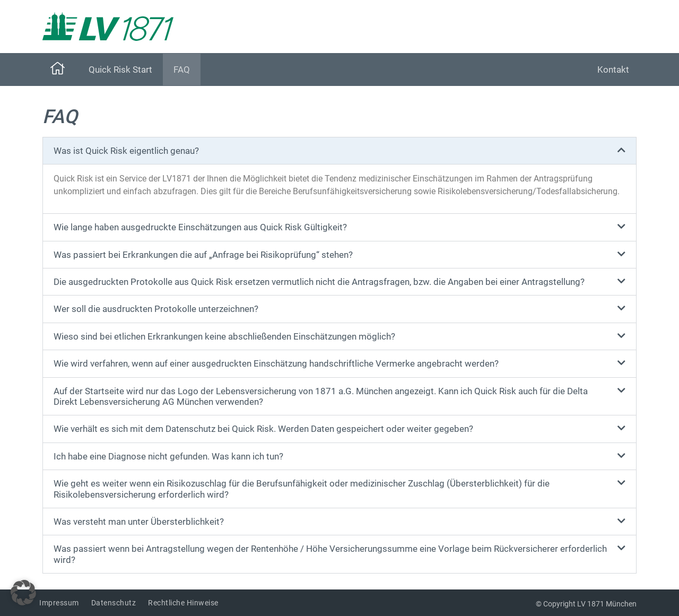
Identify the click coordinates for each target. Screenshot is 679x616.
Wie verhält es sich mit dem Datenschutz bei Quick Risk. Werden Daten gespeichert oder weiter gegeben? (263, 429)
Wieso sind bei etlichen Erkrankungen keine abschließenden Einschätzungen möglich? (224, 336)
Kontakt (613, 70)
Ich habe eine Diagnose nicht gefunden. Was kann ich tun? (168, 456)
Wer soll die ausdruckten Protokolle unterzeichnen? (156, 309)
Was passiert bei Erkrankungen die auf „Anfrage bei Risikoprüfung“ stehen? (203, 255)
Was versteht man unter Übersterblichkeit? (139, 522)
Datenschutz (114, 603)
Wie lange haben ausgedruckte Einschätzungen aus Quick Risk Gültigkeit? (200, 227)
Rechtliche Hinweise (183, 603)
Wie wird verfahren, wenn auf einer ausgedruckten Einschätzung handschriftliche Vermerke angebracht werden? (276, 363)
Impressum (59, 603)
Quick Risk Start (120, 70)
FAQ (182, 70)
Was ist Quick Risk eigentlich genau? (126, 151)
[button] (339, 151)
